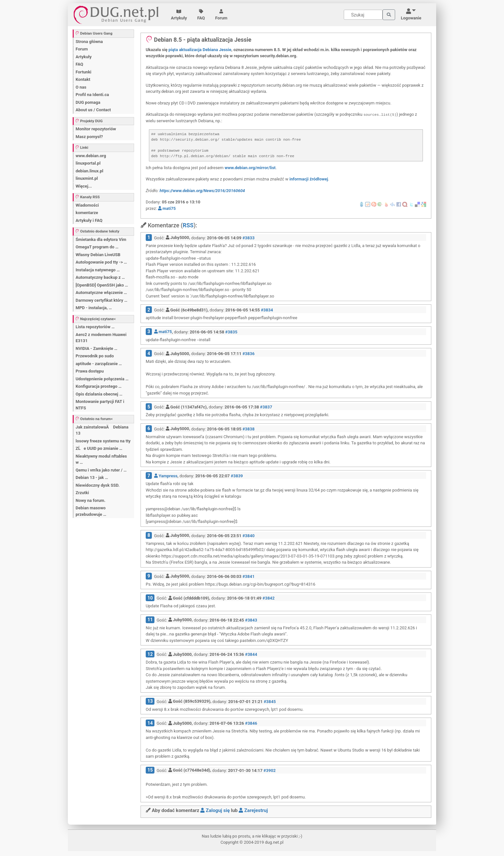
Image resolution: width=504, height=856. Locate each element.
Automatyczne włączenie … (101, 293)
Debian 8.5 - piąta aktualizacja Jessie (199, 40)
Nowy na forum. (90, 500)
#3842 (269, 598)
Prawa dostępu (90, 371)
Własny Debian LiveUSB (98, 255)
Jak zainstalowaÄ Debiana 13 (102, 430)
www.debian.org (91, 156)
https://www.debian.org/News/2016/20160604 (202, 191)
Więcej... (84, 186)
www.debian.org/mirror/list (250, 168)
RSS (188, 225)
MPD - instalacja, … (94, 308)
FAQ (201, 15)
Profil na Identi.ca (92, 95)
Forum (221, 15)
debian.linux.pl (89, 171)
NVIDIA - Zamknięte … (96, 348)
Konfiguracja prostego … (99, 386)
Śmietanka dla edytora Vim (101, 239)
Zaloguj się (215, 810)
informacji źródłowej (309, 179)
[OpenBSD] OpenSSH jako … (102, 285)
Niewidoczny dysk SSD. (98, 485)
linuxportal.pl (88, 163)
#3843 (251, 620)
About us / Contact (93, 110)
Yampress (166, 476)
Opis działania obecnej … (99, 394)
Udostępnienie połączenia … (102, 379)
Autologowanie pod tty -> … (101, 262)
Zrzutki (82, 493)
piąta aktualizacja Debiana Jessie (200, 50)
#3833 (248, 238)
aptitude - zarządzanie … (99, 364)
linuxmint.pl (87, 178)
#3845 (270, 701)
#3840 (248, 535)
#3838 (248, 429)
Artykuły (179, 15)
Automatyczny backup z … (100, 277)
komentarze (87, 213)
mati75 (167, 208)
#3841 (248, 576)
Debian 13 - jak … (92, 477)
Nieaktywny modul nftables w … (101, 459)
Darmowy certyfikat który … (101, 300)
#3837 (266, 407)
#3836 (248, 354)
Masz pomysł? (89, 137)
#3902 (270, 770)
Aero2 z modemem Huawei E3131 (101, 338)
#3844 (251, 654)
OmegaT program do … (97, 247)
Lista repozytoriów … (95, 327)
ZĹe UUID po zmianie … (99, 448)
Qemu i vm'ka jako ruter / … (101, 470)
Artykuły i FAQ (89, 220)
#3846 (251, 723)
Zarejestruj (253, 810)
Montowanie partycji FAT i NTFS (100, 405)
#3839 (237, 476)
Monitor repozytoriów (96, 129)
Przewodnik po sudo (95, 356)
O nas (81, 87)
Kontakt (83, 79)
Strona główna (89, 42)
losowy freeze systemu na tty (103, 441)
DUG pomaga (88, 102)
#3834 (267, 310)
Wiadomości (87, 205)
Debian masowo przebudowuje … (91, 511)
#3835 (231, 332)
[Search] (363, 15)
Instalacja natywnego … (98, 270)
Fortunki (84, 72)
